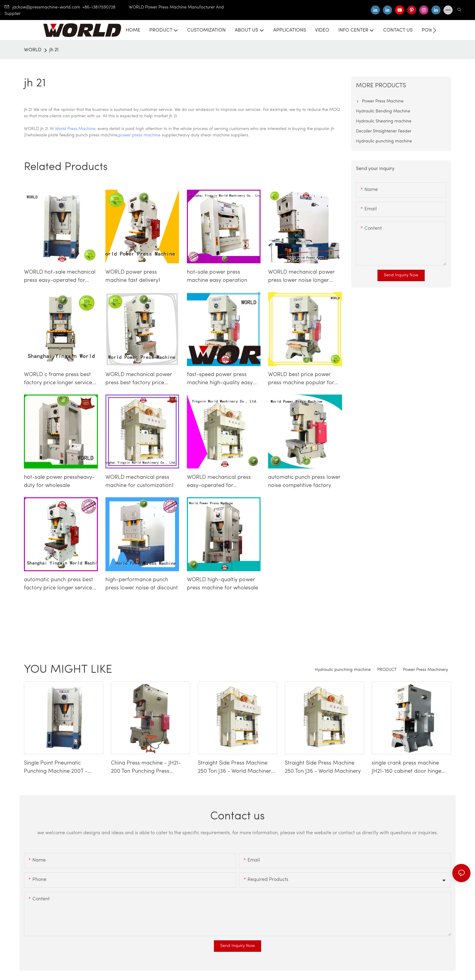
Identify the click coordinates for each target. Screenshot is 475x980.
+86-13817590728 (106, 7)
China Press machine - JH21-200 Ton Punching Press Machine (146, 768)
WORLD (33, 50)
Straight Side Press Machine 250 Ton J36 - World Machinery (323, 767)
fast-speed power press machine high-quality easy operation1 (220, 379)
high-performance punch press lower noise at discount (142, 584)
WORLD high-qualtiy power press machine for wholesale (223, 584)
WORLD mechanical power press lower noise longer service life (301, 277)
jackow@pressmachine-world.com (42, 7)
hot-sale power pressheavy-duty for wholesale (59, 482)
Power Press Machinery (425, 670)
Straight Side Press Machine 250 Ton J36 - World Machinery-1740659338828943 (237, 768)
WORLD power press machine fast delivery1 (133, 276)
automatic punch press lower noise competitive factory (304, 482)
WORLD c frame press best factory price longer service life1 (58, 379)
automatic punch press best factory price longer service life (58, 585)
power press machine (140, 135)
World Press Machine (75, 129)
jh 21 (54, 50)
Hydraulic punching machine (343, 670)
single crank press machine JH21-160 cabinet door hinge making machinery (407, 768)
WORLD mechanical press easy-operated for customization (219, 482)
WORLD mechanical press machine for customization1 (140, 482)
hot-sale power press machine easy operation (217, 276)
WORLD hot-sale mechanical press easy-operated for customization (60, 277)
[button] (435, 30)
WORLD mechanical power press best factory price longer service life (139, 379)
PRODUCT (387, 670)
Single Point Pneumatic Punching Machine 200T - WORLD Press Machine (56, 768)
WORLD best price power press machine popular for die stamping (301, 379)
